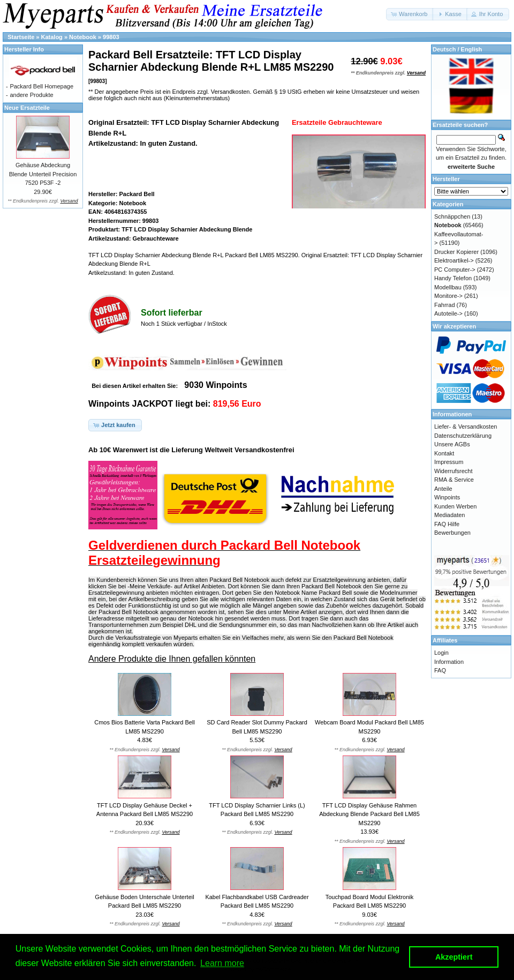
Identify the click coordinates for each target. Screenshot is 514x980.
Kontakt (444, 453)
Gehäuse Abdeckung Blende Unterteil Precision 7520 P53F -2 (43, 174)
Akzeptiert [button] (454, 957)
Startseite (21, 37)
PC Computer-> (455, 270)
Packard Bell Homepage (41, 86)
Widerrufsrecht (453, 471)
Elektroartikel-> (454, 260)
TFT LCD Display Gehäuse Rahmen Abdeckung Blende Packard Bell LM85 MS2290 (369, 814)
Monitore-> (448, 296)
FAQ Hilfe (447, 524)
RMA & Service (454, 480)
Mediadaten (450, 515)
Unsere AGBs (452, 444)
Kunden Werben (455, 506)
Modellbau (448, 287)
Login (441, 653)
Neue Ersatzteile (27, 108)
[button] (410, 14)
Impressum (449, 462)
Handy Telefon (453, 278)
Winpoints (447, 497)
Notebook (83, 37)
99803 (111, 37)
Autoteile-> (448, 313)
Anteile (443, 489)
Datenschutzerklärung (463, 436)
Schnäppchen (452, 216)
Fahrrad (445, 305)
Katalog (52, 37)
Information (449, 662)
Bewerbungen (452, 533)
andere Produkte (31, 95)
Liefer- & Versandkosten (466, 427)
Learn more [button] (222, 963)
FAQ (440, 670)
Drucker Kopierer (456, 252)
